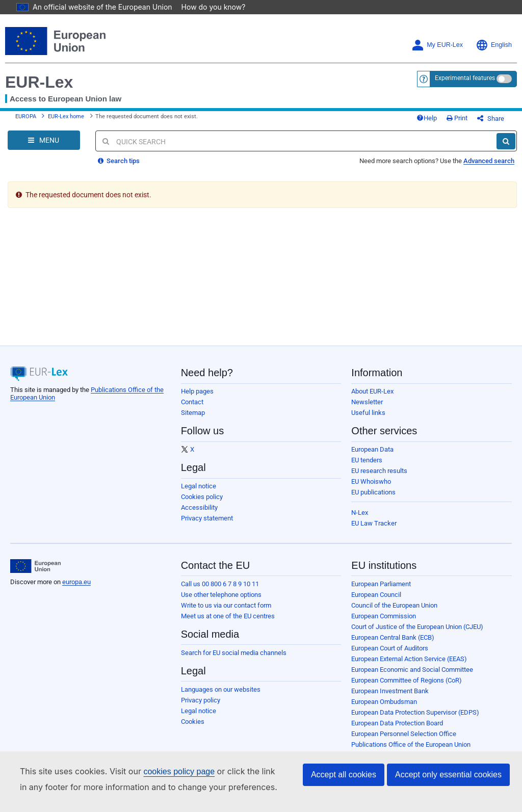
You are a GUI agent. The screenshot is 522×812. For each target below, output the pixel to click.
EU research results (379, 471)
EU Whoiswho (371, 481)
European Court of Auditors (390, 648)
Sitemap (193, 413)
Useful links (368, 413)
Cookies (193, 722)
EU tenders (367, 460)
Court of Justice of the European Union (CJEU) (417, 627)
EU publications (373, 492)
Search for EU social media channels (234, 653)
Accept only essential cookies (448, 775)
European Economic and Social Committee (412, 670)
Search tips (119, 161)
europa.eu (76, 582)
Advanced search (489, 161)
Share (491, 119)
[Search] (506, 141)
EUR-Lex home (66, 116)
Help (427, 118)
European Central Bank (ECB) (393, 637)
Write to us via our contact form (226, 605)
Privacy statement (207, 518)
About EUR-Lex (372, 391)
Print (457, 118)
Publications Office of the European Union (411, 744)
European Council (376, 595)
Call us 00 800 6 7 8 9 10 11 (220, 584)
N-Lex (360, 513)
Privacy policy (201, 700)
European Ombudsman (384, 702)
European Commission (384, 616)
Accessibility (199, 507)
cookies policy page (179, 771)
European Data (372, 449)
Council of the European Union (394, 605)
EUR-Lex (39, 82)
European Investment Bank (390, 691)
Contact (192, 402)
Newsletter (367, 402)
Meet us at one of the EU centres (228, 616)
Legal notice (199, 486)
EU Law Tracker (374, 523)
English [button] (494, 45)
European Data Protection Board (397, 723)
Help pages (197, 391)
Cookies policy (202, 497)
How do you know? (214, 7)
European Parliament (381, 584)
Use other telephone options (221, 595)
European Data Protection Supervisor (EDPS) (415, 712)
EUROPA (26, 116)
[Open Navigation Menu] (44, 140)
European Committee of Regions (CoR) (407, 680)
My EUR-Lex (437, 45)
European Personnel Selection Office (404, 734)
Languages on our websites (221, 689)
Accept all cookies (344, 775)
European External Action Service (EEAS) (409, 659)
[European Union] (35, 566)
